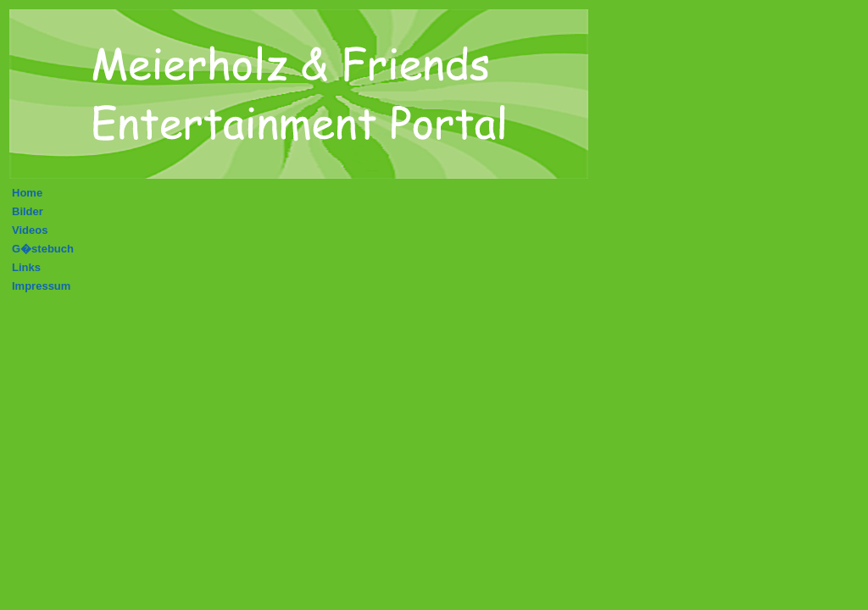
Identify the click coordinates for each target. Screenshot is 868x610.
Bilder (28, 211)
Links (26, 267)
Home (27, 193)
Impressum (41, 286)
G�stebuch (43, 249)
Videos (30, 230)
